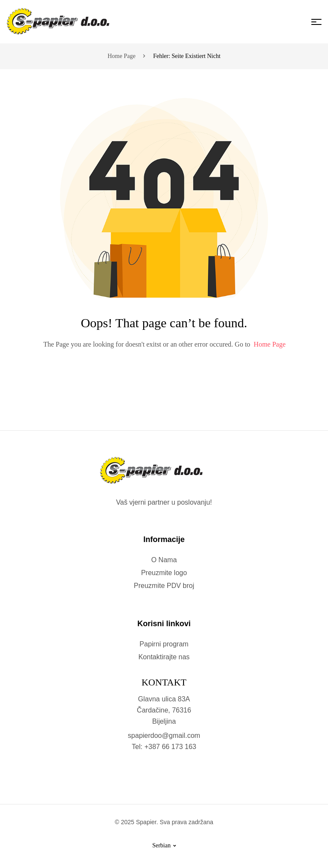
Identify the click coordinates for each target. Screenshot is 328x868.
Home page (121, 56)
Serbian (164, 845)
